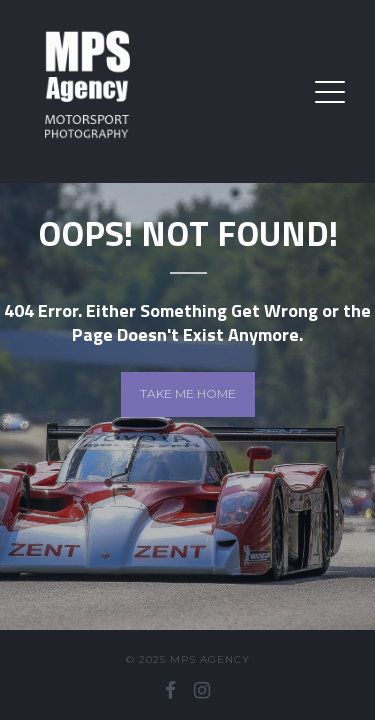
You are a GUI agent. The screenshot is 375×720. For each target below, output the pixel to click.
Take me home (188, 393)
